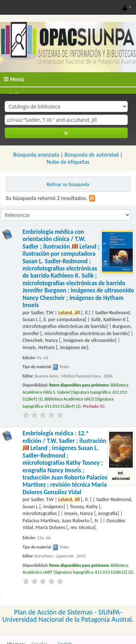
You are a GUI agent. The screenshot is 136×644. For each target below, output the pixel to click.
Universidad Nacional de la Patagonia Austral (67, 619)
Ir (66, 133)
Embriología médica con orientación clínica (78, 268)
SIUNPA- (110, 612)
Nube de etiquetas (68, 162)
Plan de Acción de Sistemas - (56, 612)
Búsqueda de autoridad (92, 155)
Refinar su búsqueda (68, 184)
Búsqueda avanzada (36, 155)
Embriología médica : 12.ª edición (65, 463)
